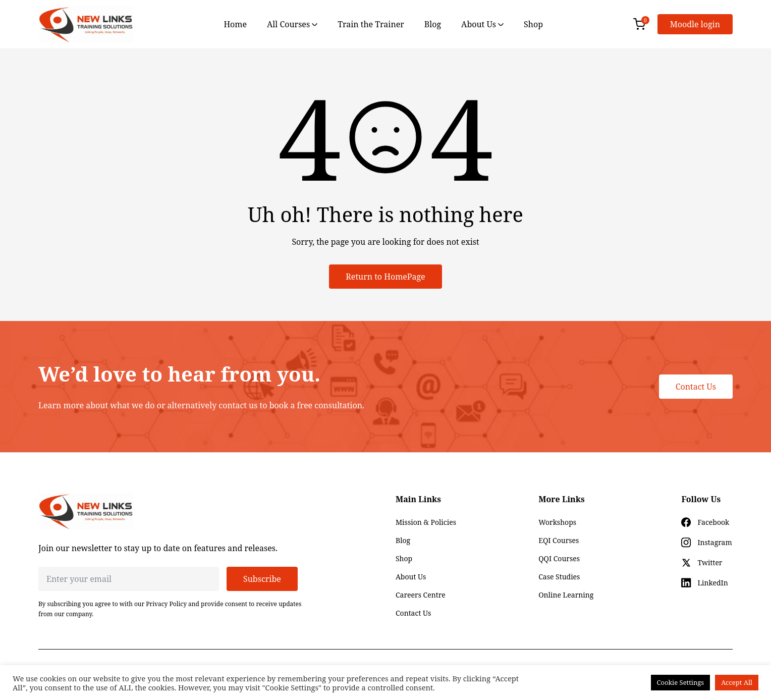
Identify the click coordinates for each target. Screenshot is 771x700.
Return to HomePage (385, 277)
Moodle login (695, 24)
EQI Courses (559, 540)
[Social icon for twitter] (702, 563)
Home (235, 24)
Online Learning (566, 595)
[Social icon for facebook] (705, 522)
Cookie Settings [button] (681, 682)
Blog (433, 24)
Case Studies (559, 577)
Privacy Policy (166, 604)
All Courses (292, 24)
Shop (533, 24)
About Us (482, 24)
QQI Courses (559, 558)
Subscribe (262, 579)
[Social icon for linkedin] (704, 583)
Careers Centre (421, 595)
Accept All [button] (737, 682)
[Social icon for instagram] (706, 543)
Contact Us (696, 387)
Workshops (557, 522)
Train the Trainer (371, 24)
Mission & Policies (426, 522)
